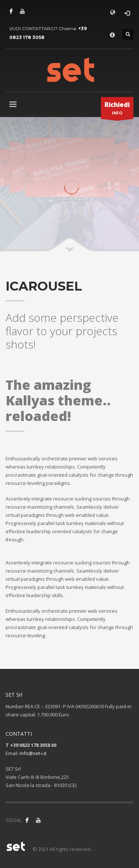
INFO (117, 110)
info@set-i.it (33, 753)
